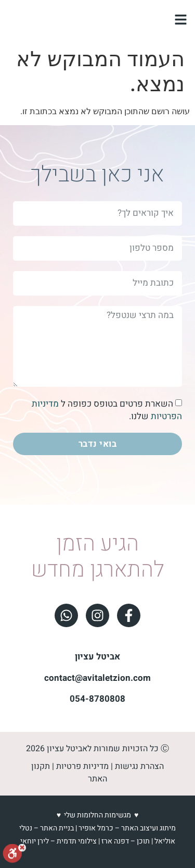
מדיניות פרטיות (82, 766)
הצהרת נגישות (139, 766)
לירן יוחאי (35, 841)
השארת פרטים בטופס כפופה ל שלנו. (107, 410)
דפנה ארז (115, 841)
